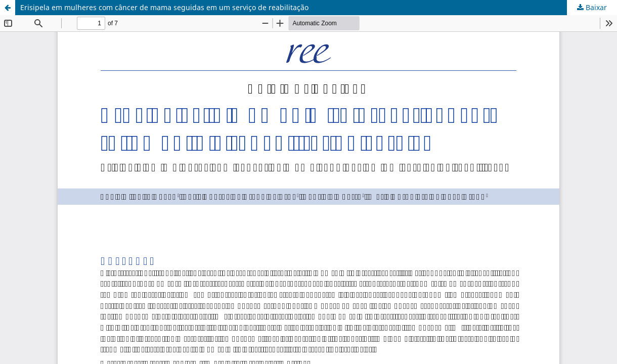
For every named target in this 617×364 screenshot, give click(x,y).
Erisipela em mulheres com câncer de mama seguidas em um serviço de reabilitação (164, 7)
